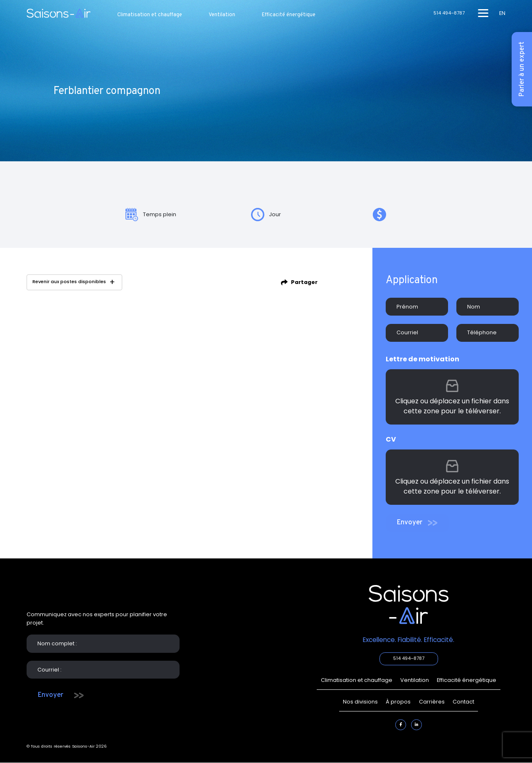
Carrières (432, 702)
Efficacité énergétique (289, 15)
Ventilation (222, 15)
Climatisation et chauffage (150, 15)
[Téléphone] (488, 333)
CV (391, 439)
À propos (398, 702)
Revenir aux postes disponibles (69, 282)
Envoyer (409, 522)
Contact (463, 702)
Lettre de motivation (422, 359)
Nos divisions (360, 702)
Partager (304, 282)
